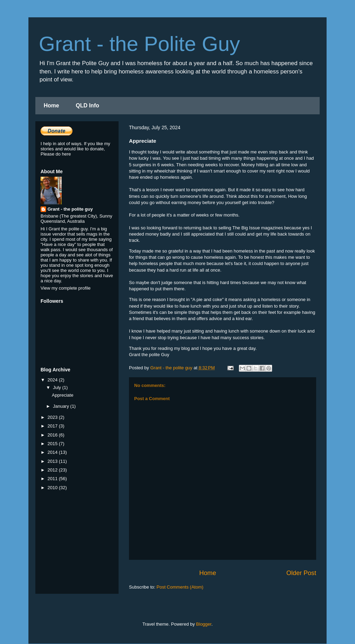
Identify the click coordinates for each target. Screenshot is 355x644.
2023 (53, 417)
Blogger (204, 624)
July (58, 387)
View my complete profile (66, 288)
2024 (53, 380)
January (62, 406)
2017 (53, 426)
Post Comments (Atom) (180, 587)
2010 (53, 488)
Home (51, 105)
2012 (53, 470)
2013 (53, 461)
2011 (53, 479)
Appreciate (62, 395)
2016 (53, 435)
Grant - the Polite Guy (139, 44)
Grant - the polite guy (70, 209)
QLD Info (87, 105)
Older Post (301, 573)
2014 (53, 452)
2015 (53, 444)
